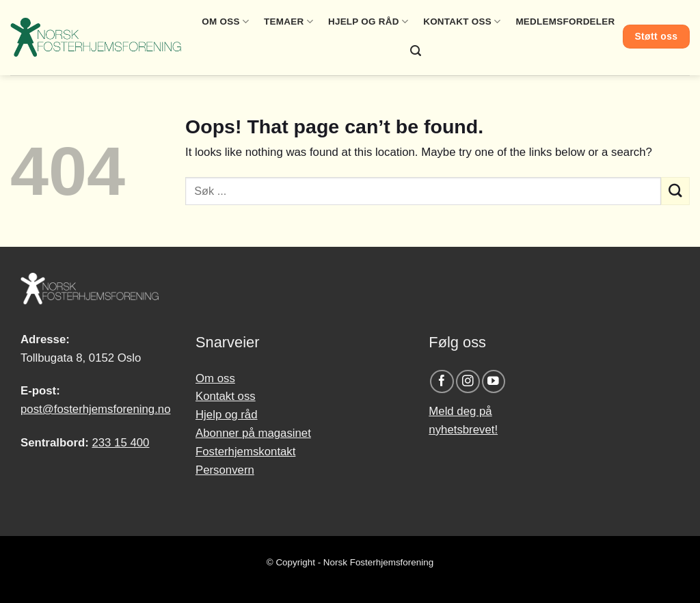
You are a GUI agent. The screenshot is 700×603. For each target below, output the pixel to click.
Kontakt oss (462, 22)
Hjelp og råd (368, 22)
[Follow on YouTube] (494, 382)
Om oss (225, 22)
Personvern (225, 470)
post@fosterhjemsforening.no (95, 409)
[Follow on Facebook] (442, 382)
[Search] (416, 51)
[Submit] (675, 191)
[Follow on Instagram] (468, 382)
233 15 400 (120, 443)
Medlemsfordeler (565, 22)
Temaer (288, 22)
